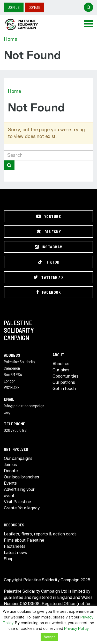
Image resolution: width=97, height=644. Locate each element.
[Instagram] (48, 247)
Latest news (15, 553)
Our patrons (64, 382)
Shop (9, 559)
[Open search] (88, 7)
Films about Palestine (24, 540)
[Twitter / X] (48, 277)
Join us (14, 7)
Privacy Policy (76, 629)
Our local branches (21, 477)
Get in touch (64, 389)
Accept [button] (49, 637)
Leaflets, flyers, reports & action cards (40, 534)
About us (61, 364)
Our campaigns (18, 458)
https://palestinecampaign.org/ (27, 25)
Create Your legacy (22, 508)
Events (10, 483)
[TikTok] (48, 262)
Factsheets (15, 546)
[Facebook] (48, 292)
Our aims (61, 370)
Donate (34, 7)
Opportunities (65, 376)
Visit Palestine (17, 502)
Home (10, 39)
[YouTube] (48, 216)
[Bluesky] (48, 232)
